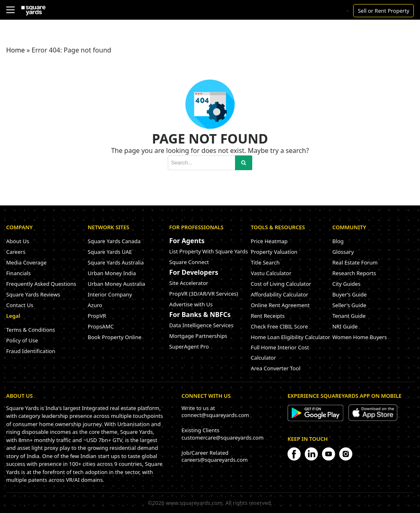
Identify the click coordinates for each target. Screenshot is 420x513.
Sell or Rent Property (383, 11)
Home (16, 50)
